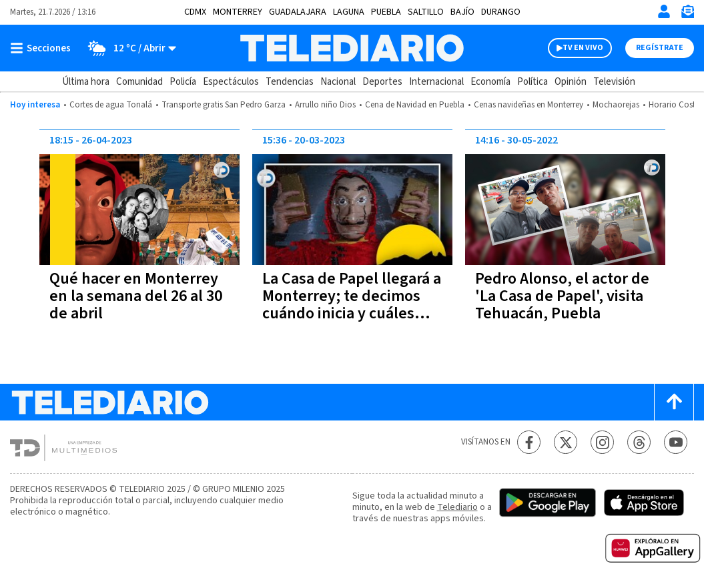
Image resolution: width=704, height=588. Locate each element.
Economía (490, 82)
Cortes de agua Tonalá (111, 105)
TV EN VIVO (583, 48)
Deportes (382, 82)
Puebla (386, 12)
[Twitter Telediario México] (566, 442)
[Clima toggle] (128, 48)
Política (533, 82)
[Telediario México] (352, 48)
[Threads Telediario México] (639, 442)
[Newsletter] (687, 14)
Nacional (338, 82)
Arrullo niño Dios (325, 105)
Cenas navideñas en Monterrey (529, 105)
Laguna (349, 12)
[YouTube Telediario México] (676, 442)
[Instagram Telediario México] (602, 442)
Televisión (614, 82)
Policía (183, 82)
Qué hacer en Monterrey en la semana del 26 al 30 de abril (136, 296)
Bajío (462, 12)
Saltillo (426, 12)
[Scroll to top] (674, 402)
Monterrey (238, 12)
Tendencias (290, 82)
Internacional (436, 82)
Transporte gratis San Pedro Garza (224, 105)
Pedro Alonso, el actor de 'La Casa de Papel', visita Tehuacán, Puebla (562, 296)
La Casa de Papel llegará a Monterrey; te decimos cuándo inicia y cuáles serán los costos (352, 305)
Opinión (571, 82)
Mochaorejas (616, 105)
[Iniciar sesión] (664, 11)
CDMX (195, 12)
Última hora (86, 82)
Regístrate (660, 48)
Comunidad (139, 82)
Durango (501, 12)
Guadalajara (298, 12)
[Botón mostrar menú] (43, 48)
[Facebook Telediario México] (529, 442)
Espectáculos (231, 82)
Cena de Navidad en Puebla (415, 105)
